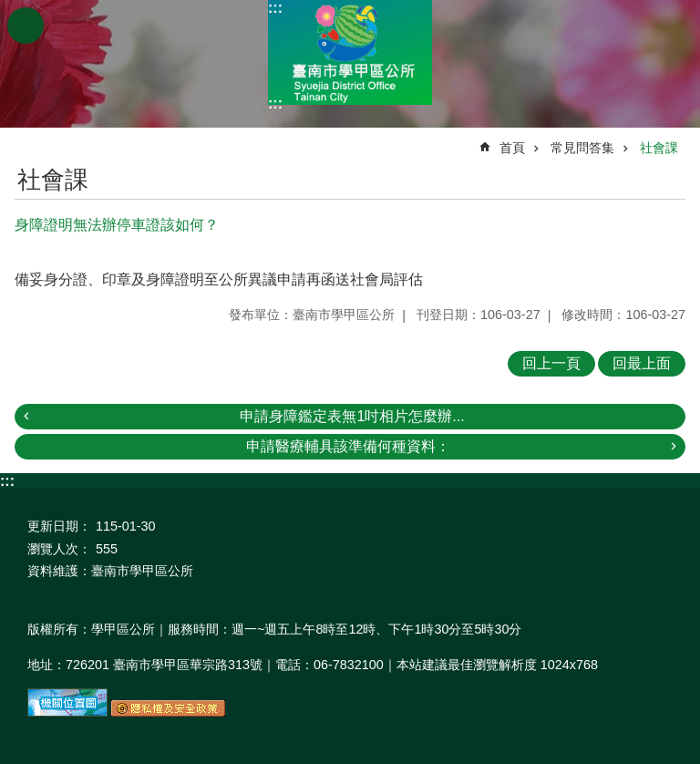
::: (275, 8)
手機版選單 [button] (26, 26)
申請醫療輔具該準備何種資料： (348, 446)
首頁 (512, 148)
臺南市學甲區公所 (350, 52)
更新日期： (59, 526)
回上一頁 (551, 363)
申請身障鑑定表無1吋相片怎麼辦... (352, 416)
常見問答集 (582, 148)
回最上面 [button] (642, 363)
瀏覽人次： (59, 549)
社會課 (659, 148)
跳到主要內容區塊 (10, 10)
